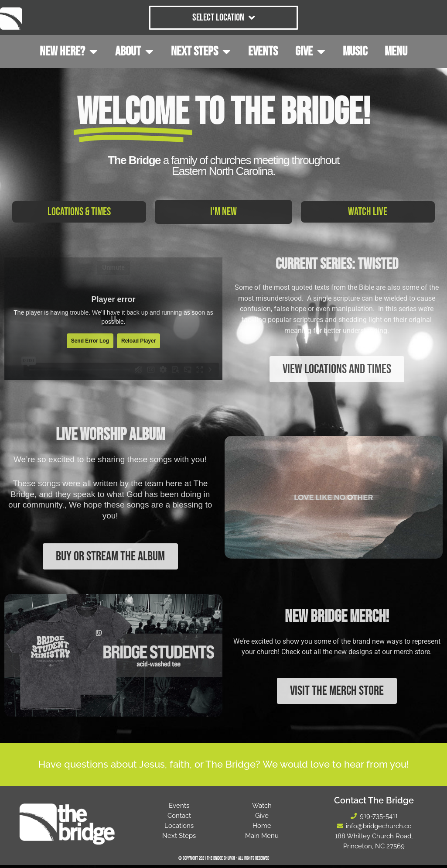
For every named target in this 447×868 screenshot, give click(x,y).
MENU (396, 51)
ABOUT (134, 51)
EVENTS (263, 51)
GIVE (310, 51)
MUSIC (355, 51)
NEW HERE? (69, 51)
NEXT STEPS (201, 51)
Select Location (223, 18)
